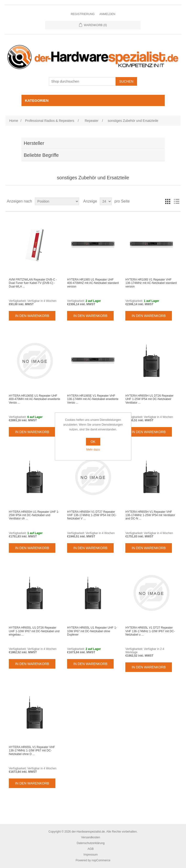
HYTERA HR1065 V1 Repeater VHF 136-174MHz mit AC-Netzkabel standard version (151, 283)
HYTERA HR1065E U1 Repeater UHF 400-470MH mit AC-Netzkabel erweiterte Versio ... (35, 399)
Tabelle (168, 201)
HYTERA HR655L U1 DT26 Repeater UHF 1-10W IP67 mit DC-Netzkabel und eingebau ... (34, 631)
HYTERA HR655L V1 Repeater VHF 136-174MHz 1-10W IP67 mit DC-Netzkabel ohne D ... (32, 751)
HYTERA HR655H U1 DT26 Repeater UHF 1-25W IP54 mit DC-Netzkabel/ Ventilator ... (149, 399)
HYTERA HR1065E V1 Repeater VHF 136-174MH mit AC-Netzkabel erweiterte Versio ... (93, 399)
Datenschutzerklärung (91, 843)
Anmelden (107, 14)
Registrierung (83, 14)
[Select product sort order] (57, 201)
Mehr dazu (93, 450)
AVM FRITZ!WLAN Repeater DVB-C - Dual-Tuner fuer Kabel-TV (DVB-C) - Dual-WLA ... (33, 283)
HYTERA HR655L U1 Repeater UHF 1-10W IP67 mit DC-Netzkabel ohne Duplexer (92, 631)
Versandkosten (91, 837)
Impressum (91, 855)
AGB (91, 849)
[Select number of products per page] (106, 201)
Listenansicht (176, 201)
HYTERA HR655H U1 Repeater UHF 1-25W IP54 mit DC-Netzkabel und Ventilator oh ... (34, 515)
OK (93, 442)
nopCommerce (101, 860)
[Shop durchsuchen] (82, 81)
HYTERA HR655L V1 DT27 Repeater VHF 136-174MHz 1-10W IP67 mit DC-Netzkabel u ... (150, 631)
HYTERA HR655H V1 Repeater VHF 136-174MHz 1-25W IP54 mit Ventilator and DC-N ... (150, 515)
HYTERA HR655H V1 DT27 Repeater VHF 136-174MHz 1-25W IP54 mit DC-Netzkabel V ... (92, 515)
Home (13, 121)
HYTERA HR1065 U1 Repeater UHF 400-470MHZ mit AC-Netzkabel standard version (93, 283)
